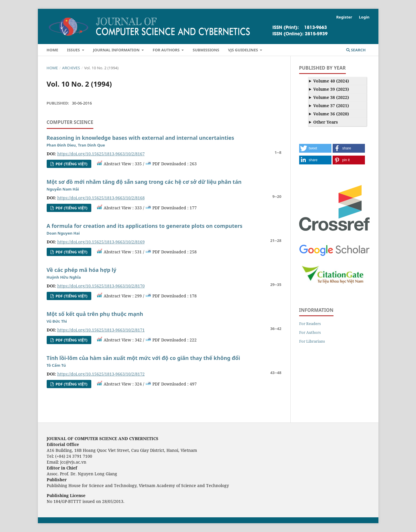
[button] (315, 148)
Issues (74, 50)
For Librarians (312, 341)
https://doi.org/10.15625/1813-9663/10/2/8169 (101, 242)
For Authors (167, 50)
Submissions (206, 50)
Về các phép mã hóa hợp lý (82, 270)
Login (364, 17)
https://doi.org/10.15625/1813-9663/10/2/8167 (101, 154)
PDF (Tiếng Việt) (71, 164)
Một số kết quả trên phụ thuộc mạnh (95, 314)
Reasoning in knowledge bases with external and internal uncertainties (140, 138)
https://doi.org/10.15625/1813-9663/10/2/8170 (101, 286)
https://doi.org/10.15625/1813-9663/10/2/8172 (101, 374)
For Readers (310, 324)
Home (53, 50)
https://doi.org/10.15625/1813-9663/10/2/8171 (101, 330)
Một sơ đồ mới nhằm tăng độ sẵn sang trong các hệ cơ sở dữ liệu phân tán (144, 182)
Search (356, 50)
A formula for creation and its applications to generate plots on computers (145, 226)
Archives (71, 68)
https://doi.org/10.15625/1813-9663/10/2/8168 (101, 198)
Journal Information (117, 50)
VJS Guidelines (244, 50)
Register (344, 17)
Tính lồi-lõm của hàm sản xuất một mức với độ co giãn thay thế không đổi (143, 358)
